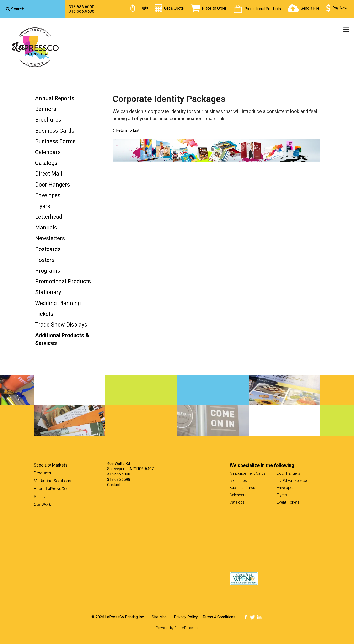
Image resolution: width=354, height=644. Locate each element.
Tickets (44, 314)
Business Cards (55, 131)
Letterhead (49, 217)
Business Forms (55, 142)
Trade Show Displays (61, 325)
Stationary (48, 292)
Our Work (42, 504)
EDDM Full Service (292, 480)
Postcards (48, 249)
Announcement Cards (248, 473)
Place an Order (214, 8)
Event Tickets (288, 502)
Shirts (39, 496)
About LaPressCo (50, 489)
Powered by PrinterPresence (177, 628)
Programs (48, 271)
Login (143, 8)
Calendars (48, 152)
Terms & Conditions (219, 617)
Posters (45, 260)
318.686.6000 (81, 7)
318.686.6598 (81, 11)
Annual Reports (55, 98)
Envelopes (48, 195)
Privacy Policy (186, 617)
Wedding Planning (58, 303)
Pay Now (340, 8)
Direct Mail (49, 174)
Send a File (310, 8)
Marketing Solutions (53, 481)
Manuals (46, 228)
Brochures (48, 120)
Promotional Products (263, 9)
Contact (114, 485)
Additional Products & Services (62, 339)
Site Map (159, 617)
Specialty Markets (51, 465)
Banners (46, 109)
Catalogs (46, 163)
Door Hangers (53, 185)
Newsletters (50, 238)
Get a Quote (174, 8)
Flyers (43, 206)
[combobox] (33, 9)
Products (42, 473)
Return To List (128, 130)
